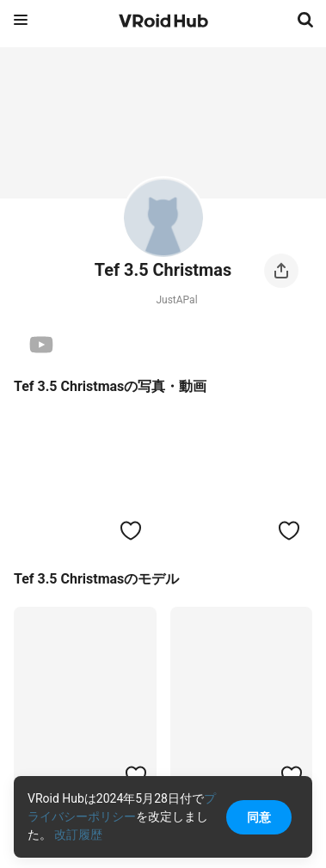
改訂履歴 (78, 834)
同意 (259, 817)
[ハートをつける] (131, 530)
